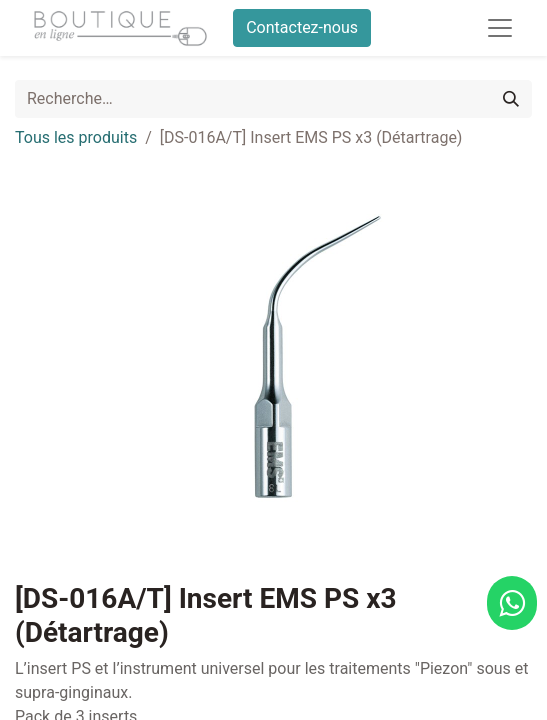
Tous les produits (76, 137)
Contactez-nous (302, 27)
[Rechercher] (511, 99)
